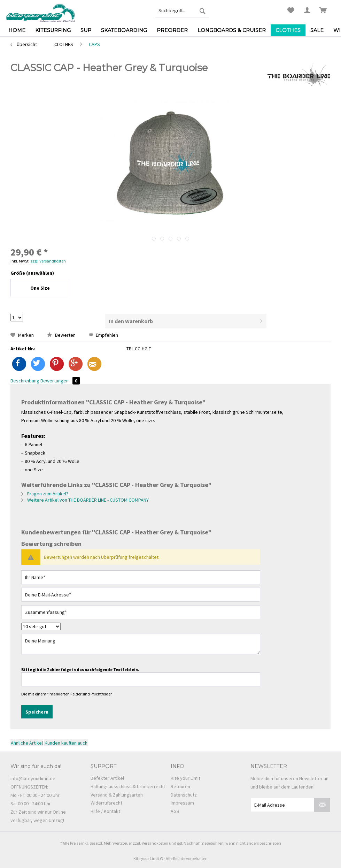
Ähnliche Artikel (27, 743)
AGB (175, 811)
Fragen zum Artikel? (45, 494)
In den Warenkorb (185, 320)
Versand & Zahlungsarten (117, 795)
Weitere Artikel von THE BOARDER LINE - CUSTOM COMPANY (85, 500)
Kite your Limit (185, 778)
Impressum (182, 803)
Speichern (37, 712)
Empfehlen (103, 335)
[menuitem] (182, 10)
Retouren (180, 786)
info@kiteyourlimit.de (33, 778)
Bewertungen (60, 381)
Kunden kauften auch (66, 743)
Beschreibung (25, 381)
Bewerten (62, 335)
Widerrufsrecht (106, 803)
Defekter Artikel (107, 778)
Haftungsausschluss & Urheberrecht (128, 786)
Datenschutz (184, 795)
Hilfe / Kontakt (105, 811)
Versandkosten (155, 843)
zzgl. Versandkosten (48, 261)
